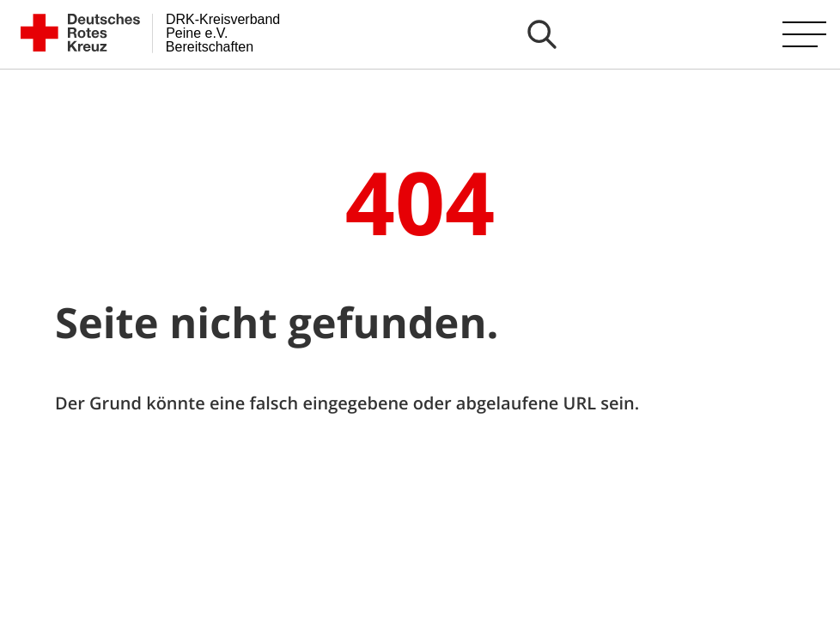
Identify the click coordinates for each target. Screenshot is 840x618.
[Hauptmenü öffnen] (804, 34)
